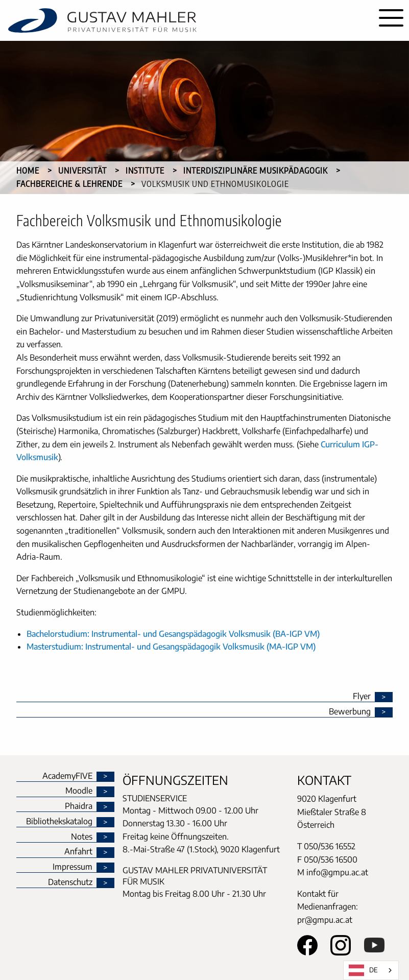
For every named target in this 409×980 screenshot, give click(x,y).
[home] (187, 20)
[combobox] (371, 970)
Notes (82, 837)
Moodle (79, 791)
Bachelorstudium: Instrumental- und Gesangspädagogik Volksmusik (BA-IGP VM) (173, 634)
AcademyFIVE (67, 776)
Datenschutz (70, 882)
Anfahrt (78, 852)
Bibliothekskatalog (59, 822)
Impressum (73, 867)
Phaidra (79, 806)
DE (363, 970)
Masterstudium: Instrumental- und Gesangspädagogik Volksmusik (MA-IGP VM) (171, 647)
